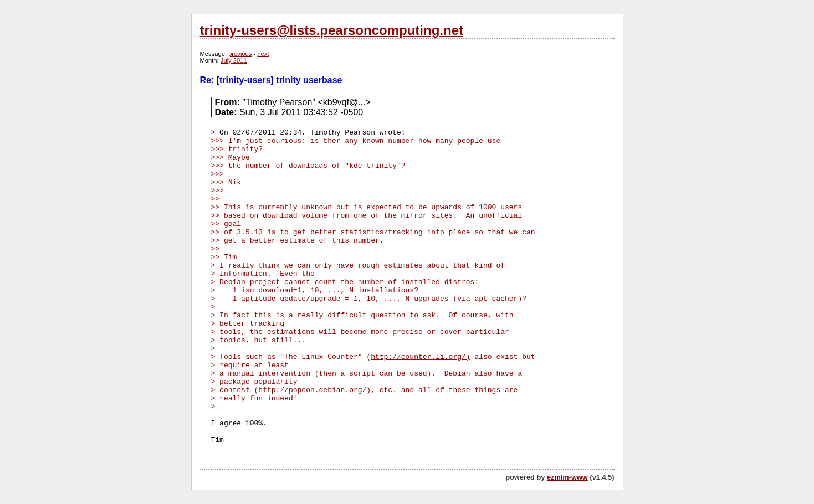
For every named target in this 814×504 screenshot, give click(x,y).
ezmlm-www (567, 477)
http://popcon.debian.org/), (317, 390)
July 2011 (234, 60)
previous (240, 54)
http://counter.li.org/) (420, 357)
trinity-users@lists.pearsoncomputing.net (332, 30)
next (263, 54)
